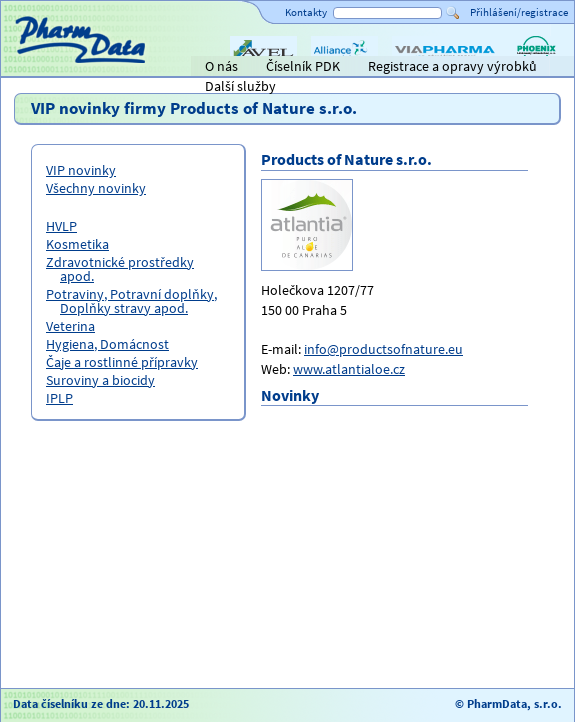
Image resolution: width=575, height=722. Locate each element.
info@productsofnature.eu (383, 349)
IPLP (59, 398)
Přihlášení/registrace (519, 12)
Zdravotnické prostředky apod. (120, 269)
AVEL (244, 68)
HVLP (61, 226)
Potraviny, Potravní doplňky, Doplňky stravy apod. (131, 301)
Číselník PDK (303, 66)
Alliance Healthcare (343, 68)
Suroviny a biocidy (100, 380)
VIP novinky (81, 170)
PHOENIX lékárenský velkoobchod (536, 68)
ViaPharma (424, 68)
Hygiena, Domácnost (107, 344)
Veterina (70, 326)
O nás (221, 66)
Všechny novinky (96, 188)
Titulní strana (49, 66)
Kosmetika (77, 244)
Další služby (240, 86)
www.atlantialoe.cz (349, 369)
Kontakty (306, 12)
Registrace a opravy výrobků (452, 66)
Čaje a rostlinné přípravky (122, 362)
